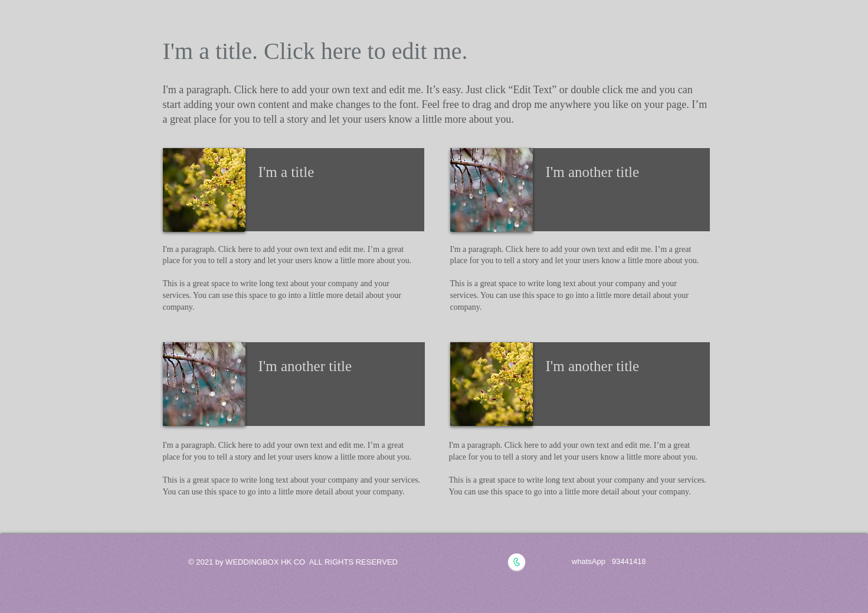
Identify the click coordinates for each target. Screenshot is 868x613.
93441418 (629, 561)
